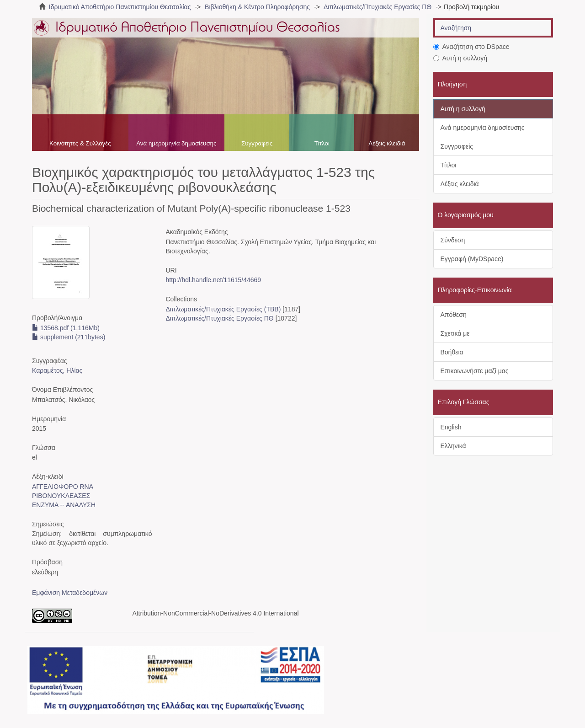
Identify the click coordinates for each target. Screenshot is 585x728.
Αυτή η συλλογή (460, 58)
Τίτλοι (322, 143)
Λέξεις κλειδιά (387, 143)
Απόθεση (454, 315)
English (451, 427)
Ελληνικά (453, 446)
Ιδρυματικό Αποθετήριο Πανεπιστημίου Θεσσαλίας (120, 7)
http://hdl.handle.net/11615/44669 (213, 280)
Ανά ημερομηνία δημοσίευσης (176, 143)
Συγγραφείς (257, 143)
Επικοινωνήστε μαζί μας (475, 371)
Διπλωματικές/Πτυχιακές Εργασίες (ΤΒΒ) (223, 309)
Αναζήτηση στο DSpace (471, 47)
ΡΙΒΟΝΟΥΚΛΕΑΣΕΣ (61, 496)
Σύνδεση (453, 240)
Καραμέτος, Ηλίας (57, 370)
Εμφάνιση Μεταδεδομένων (70, 593)
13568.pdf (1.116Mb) (66, 328)
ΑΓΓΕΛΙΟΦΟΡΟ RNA (63, 487)
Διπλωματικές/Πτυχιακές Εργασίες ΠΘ (378, 7)
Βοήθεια (452, 352)
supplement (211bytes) (69, 337)
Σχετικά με (455, 333)
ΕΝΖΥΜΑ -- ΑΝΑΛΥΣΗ (64, 505)
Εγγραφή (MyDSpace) (472, 259)
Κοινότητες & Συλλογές (80, 143)
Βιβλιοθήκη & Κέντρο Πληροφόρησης (257, 7)
